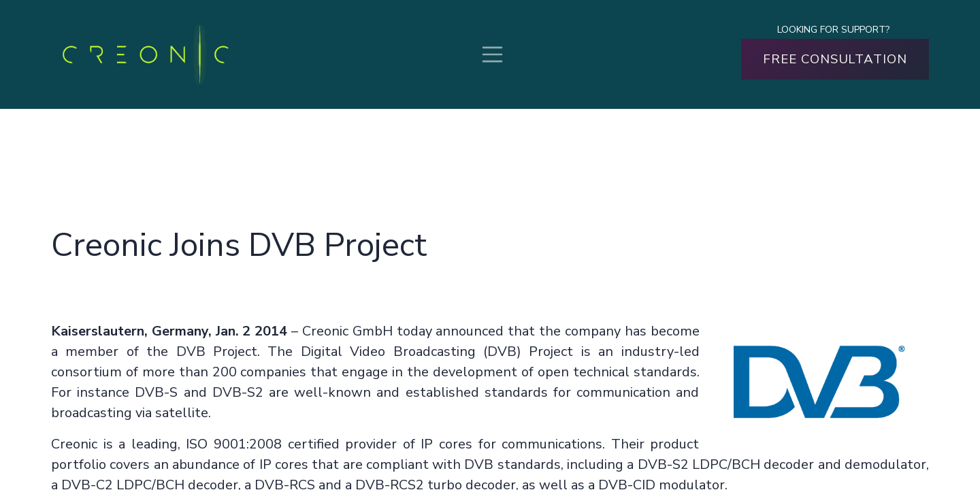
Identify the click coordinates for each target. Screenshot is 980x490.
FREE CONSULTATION (835, 59)
